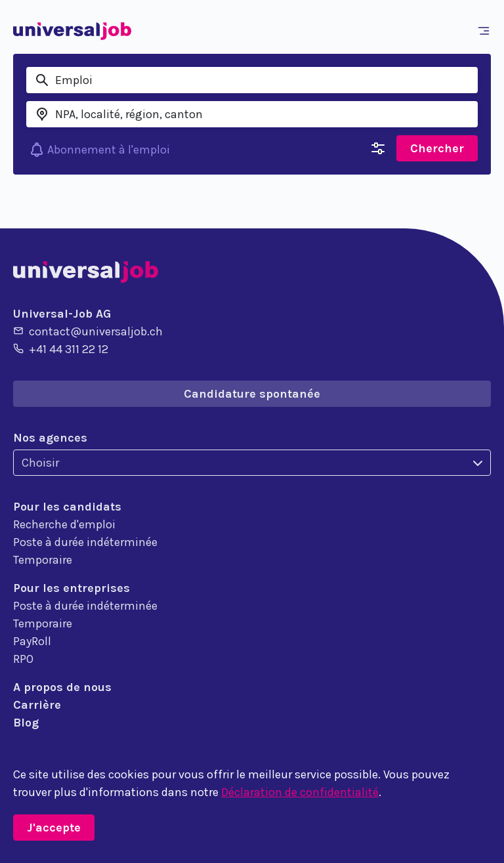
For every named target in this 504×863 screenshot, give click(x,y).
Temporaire (43, 560)
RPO (23, 659)
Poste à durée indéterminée (85, 542)
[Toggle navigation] (486, 31)
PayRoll (32, 641)
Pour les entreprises (72, 588)
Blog (26, 723)
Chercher (437, 148)
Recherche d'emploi (64, 524)
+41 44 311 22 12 (61, 348)
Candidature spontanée (252, 394)
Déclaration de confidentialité (300, 792)
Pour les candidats (67, 507)
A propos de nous (62, 687)
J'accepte (54, 828)
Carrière (37, 705)
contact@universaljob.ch (88, 331)
